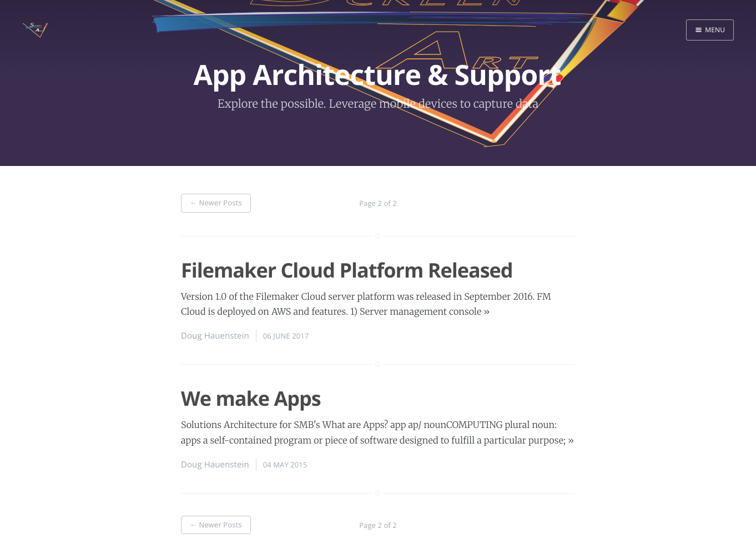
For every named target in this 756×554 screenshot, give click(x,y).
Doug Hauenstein (215, 336)
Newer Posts (216, 203)
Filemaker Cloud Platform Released (347, 270)
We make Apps (251, 398)
